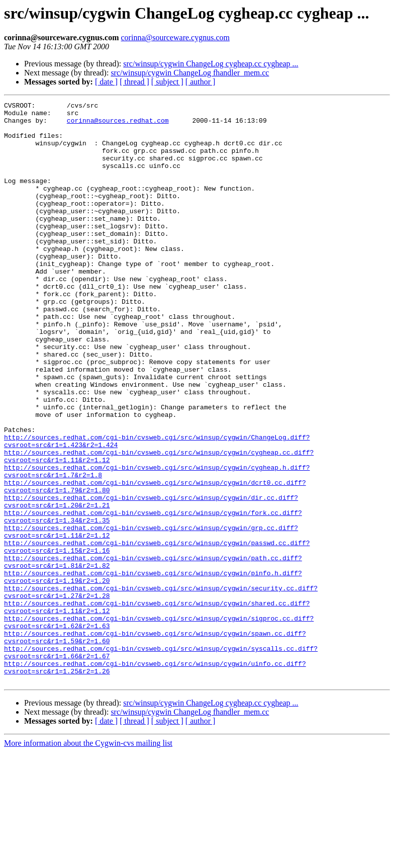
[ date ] (106, 82)
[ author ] (201, 82)
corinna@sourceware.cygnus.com (175, 37)
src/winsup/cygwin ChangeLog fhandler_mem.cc (190, 73)
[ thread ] (134, 82)
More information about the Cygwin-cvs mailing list (88, 859)
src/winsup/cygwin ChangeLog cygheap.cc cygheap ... (211, 64)
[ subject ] (167, 82)
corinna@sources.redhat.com (118, 125)
